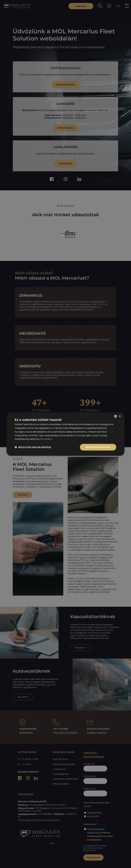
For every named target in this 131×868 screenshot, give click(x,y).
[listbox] (116, 416)
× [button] (120, 416)
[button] (33, 447)
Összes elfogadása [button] (98, 447)
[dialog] (65, 434)
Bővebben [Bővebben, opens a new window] (46, 439)
